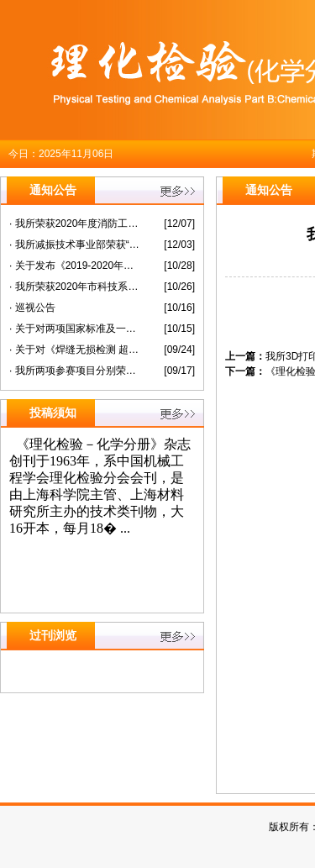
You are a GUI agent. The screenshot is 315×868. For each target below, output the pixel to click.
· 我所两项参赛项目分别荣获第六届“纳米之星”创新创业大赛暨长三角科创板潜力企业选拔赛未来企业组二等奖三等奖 (74, 371)
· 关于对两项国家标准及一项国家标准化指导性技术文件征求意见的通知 (74, 329)
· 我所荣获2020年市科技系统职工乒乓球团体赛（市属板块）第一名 (74, 287)
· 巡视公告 (32, 308)
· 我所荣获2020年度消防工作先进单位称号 (74, 224)
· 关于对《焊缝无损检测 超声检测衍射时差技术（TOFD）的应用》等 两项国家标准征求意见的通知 (74, 350)
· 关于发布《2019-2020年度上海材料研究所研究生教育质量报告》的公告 (74, 266)
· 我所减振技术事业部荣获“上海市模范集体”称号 (74, 245)
